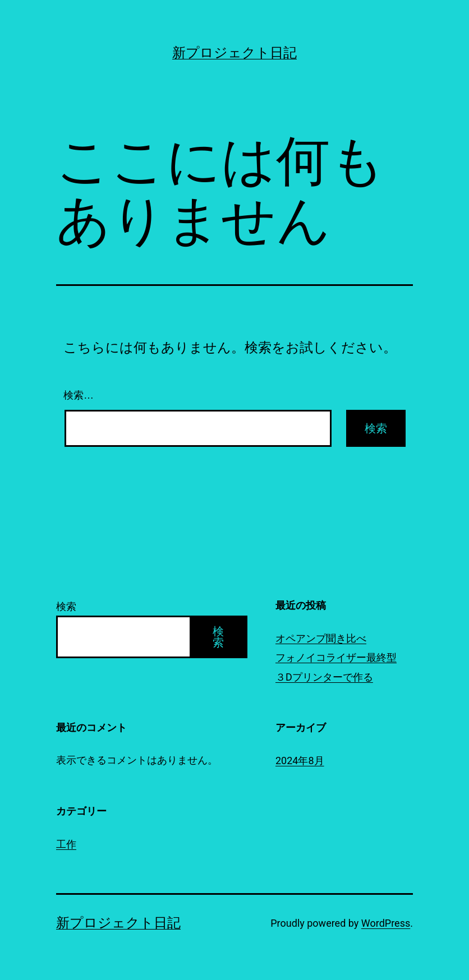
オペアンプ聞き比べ (321, 638)
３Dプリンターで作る (324, 677)
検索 (66, 606)
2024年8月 (300, 761)
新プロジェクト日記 (234, 53)
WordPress (386, 923)
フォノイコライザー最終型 (336, 657)
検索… (79, 395)
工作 (66, 844)
